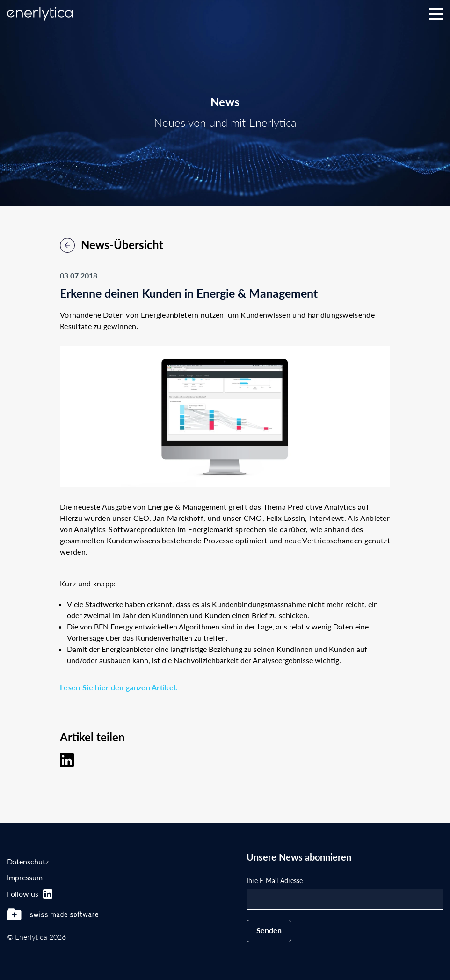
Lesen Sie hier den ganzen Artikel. (119, 687)
